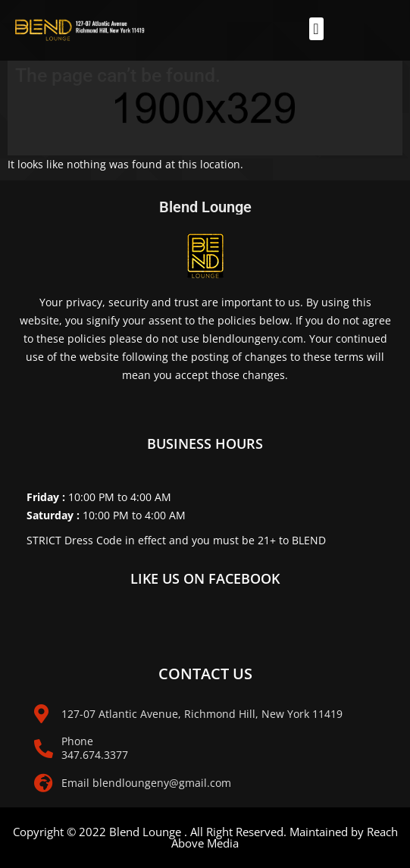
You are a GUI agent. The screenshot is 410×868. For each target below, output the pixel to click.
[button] (316, 29)
